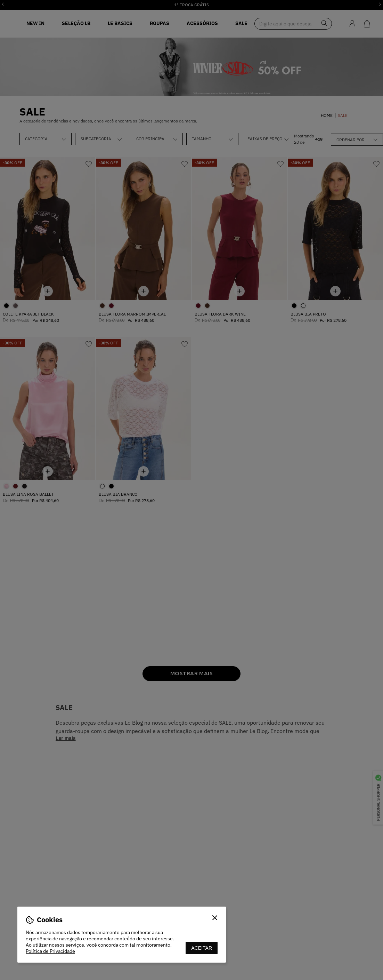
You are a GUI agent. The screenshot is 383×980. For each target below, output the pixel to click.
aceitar (202, 948)
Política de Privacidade (50, 951)
